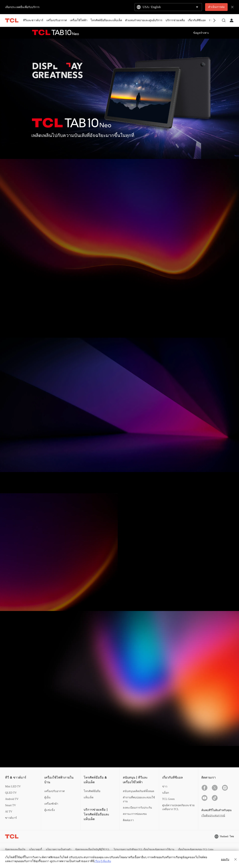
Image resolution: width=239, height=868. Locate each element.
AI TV (9, 812)
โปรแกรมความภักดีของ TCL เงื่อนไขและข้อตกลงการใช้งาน (144, 849)
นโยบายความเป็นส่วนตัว (59, 849)
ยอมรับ (225, 859)
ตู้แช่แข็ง (50, 810)
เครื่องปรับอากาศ (54, 791)
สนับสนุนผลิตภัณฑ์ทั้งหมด (139, 791)
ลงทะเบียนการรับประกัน (137, 808)
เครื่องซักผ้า (51, 804)
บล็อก (166, 793)
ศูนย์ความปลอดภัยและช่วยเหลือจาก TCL (178, 807)
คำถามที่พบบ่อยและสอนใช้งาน (139, 799)
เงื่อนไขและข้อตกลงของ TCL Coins (196, 849)
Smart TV (10, 805)
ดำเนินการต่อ (216, 7)
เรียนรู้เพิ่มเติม (103, 861)
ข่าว (165, 786)
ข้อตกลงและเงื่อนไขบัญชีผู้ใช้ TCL (92, 849)
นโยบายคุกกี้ (36, 849)
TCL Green (168, 799)
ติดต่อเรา (128, 820)
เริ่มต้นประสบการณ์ (213, 816)
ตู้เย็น (47, 797)
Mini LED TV (13, 786)
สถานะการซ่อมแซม (135, 814)
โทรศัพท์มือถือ (92, 791)
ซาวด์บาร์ (11, 818)
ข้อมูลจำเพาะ (201, 33)
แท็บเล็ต (89, 797)
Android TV (12, 799)
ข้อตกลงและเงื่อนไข (15, 849)
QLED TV (11, 793)
